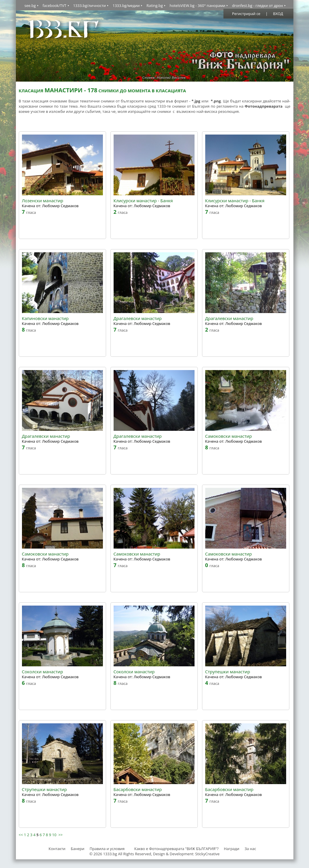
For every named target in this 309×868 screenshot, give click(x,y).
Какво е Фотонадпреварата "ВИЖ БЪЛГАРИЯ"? (176, 849)
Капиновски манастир (45, 318)
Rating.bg (155, 5)
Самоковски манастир (229, 436)
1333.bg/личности (89, 5)
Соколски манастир (42, 672)
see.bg (30, 5)
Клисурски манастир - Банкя (143, 201)
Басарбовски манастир (138, 789)
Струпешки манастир (228, 672)
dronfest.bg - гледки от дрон (258, 5)
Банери (78, 849)
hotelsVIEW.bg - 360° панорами (198, 5)
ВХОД (278, 14)
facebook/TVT (54, 5)
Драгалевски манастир (138, 318)
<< (21, 835)
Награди (231, 849)
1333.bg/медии (126, 5)
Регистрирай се (246, 14)
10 (54, 835)
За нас (250, 849)
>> (61, 835)
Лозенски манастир (43, 201)
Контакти (57, 849)
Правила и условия (107, 849)
